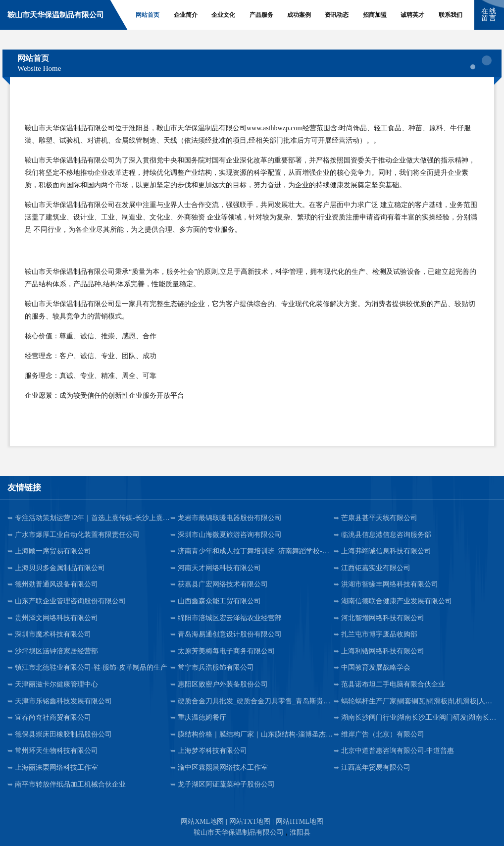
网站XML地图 (202, 821)
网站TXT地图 (250, 821)
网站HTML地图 (300, 821)
